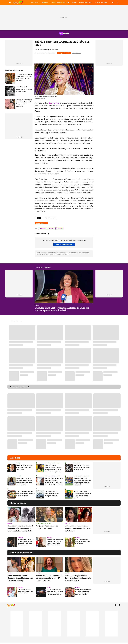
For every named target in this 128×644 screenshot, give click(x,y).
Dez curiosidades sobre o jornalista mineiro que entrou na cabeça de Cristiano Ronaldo (84, 592)
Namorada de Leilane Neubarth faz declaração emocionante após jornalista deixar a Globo (20, 528)
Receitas (18, 489)
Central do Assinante (101, 3)
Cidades (18, 476)
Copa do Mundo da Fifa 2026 (52, 463)
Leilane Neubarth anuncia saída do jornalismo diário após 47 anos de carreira (49, 578)
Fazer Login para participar (64, 244)
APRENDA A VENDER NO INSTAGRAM (82, 3)
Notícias (18, 463)
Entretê (60, 228)
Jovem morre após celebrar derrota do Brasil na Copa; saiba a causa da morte (78, 578)
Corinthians (77, 463)
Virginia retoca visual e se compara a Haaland (47, 527)
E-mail (113, 3)
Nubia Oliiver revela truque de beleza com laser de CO (82, 541)
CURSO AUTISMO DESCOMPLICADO (60, 3)
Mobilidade (48, 489)
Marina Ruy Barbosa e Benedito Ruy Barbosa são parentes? (25, 591)
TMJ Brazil (43, 228)
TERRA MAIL (45, 3)
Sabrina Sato (54, 103)
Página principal (18, 3)
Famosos (52, 228)
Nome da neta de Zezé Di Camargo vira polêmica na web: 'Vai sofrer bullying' (20, 578)
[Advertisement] (107, 542)
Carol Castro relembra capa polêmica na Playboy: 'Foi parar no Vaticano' (78, 528)
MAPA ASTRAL (35, 3)
